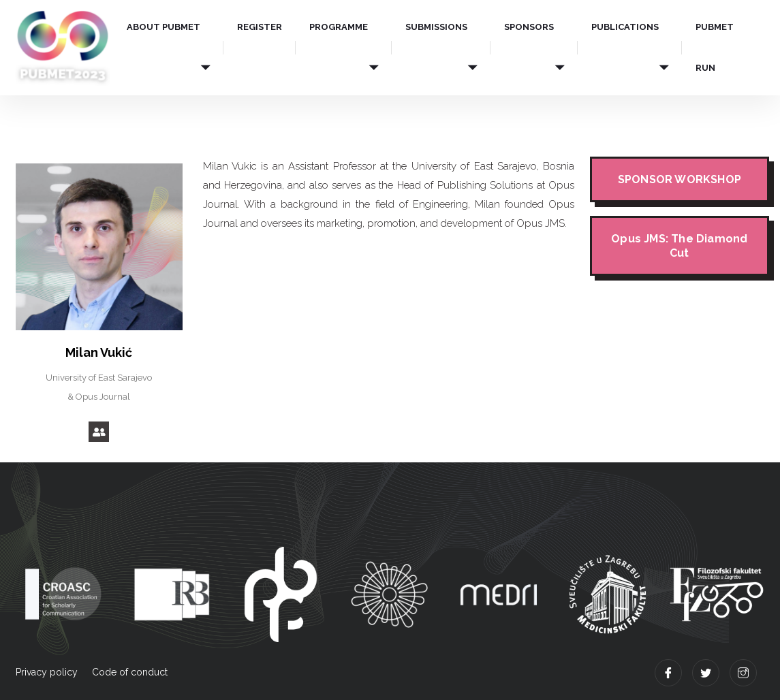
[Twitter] (706, 673)
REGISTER (260, 27)
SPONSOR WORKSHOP (680, 179)
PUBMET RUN (715, 47)
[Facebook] (668, 673)
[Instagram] (743, 673)
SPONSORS (529, 27)
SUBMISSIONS (436, 27)
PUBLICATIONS (625, 27)
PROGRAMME (339, 27)
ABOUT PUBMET (163, 27)
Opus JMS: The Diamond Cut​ (679, 246)
